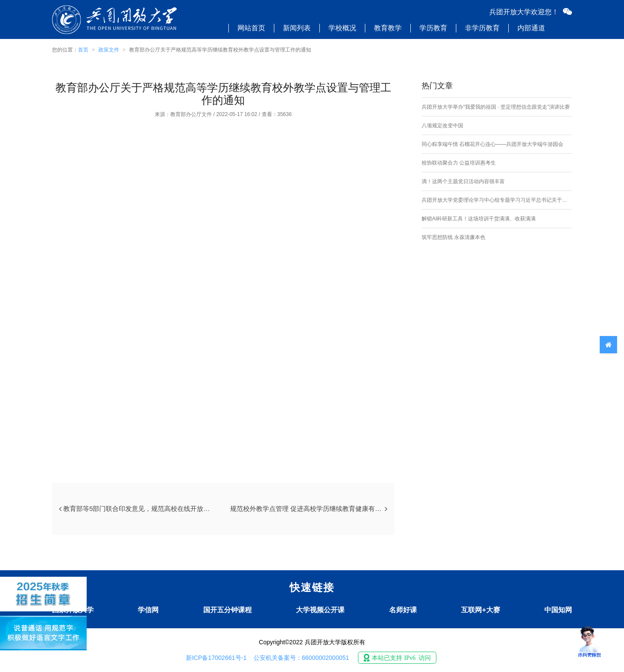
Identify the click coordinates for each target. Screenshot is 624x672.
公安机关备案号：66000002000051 (301, 658)
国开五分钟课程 (227, 610)
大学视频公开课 (320, 610)
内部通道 (531, 28)
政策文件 (109, 50)
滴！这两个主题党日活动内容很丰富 (463, 181)
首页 (83, 50)
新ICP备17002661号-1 (216, 658)
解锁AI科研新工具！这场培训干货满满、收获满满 (479, 219)
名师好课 (403, 610)
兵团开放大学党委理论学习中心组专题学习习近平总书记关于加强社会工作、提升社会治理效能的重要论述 (497, 200)
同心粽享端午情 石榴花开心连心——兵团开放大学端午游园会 (492, 144)
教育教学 (388, 28)
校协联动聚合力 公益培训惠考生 (459, 163)
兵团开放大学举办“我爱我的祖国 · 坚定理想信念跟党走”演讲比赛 (496, 107)
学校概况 (342, 28)
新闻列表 (297, 28)
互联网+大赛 (480, 610)
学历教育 (433, 28)
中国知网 (558, 610)
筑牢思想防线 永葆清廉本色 (453, 237)
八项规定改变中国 (442, 126)
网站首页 (251, 28)
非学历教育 (482, 28)
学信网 (148, 610)
